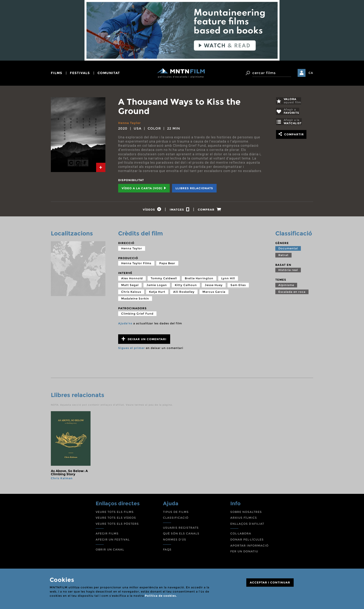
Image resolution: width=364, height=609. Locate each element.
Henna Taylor (130, 123)
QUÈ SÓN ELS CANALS (181, 535)
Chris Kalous (131, 293)
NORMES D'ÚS (175, 541)
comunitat (109, 73)
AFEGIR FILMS (107, 535)
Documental (288, 249)
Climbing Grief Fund (137, 315)
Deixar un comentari (144, 340)
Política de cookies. (161, 596)
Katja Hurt (157, 293)
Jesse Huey (214, 286)
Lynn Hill (228, 280)
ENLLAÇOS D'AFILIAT (247, 525)
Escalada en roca (292, 293)
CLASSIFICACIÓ (176, 519)
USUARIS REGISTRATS (181, 529)
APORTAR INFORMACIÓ (249, 547)
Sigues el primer (132, 349)
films (57, 73)
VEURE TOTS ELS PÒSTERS (117, 525)
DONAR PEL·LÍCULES (247, 541)
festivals (80, 73)
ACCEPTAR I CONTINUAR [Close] (270, 582)
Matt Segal (130, 286)
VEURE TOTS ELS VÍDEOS (116, 519)
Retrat (283, 256)
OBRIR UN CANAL (110, 551)
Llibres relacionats (194, 188)
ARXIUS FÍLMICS (244, 519)
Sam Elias (238, 286)
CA (311, 73)
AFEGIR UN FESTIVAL (113, 541)
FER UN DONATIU (244, 553)
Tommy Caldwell (164, 280)
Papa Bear (167, 265)
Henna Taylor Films (136, 265)
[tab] (101, 167)
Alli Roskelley (184, 293)
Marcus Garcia (214, 293)
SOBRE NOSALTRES (246, 513)
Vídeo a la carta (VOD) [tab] (144, 188)
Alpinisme (286, 286)
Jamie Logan (157, 286)
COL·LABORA (241, 535)
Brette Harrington (199, 280)
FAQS (167, 551)
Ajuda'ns (125, 324)
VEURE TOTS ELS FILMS (115, 513)
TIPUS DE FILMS (176, 513)
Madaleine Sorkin (135, 300)
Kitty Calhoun (186, 286)
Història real (288, 271)
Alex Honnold (132, 280)
